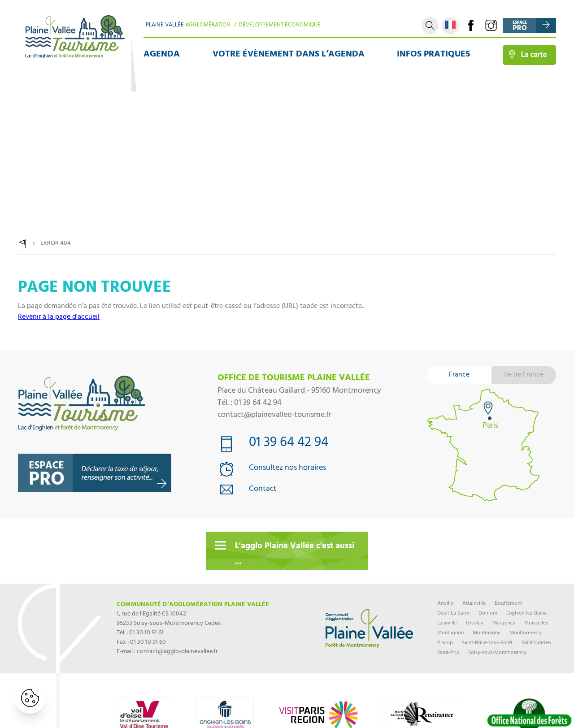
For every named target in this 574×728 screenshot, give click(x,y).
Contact (263, 490)
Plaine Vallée (188, 26)
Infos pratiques (433, 55)
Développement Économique (280, 26)
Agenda (162, 55)
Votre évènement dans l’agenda (289, 55)
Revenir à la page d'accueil (59, 317)
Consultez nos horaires (287, 469)
